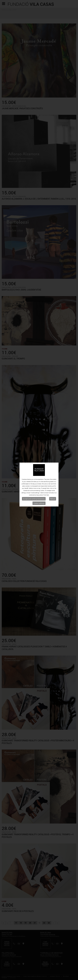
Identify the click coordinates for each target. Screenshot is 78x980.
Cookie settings (39, 462)
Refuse (53, 458)
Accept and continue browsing (34, 458)
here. (48, 454)
